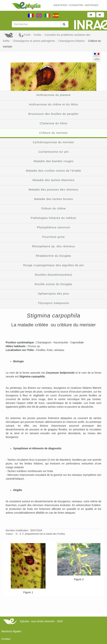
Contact (6, 639)
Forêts (37, 35)
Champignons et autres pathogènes (34, 41)
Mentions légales (11, 631)
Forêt (24, 35)
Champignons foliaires (71, 41)
